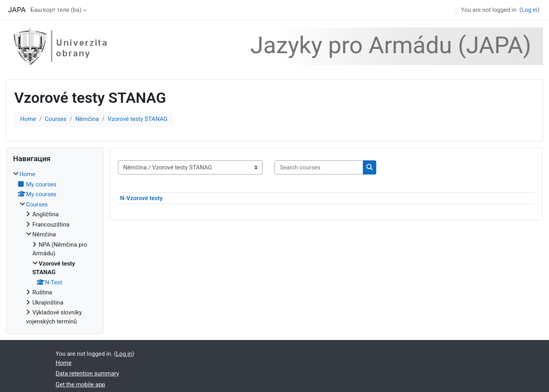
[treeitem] (55, 248)
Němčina (87, 119)
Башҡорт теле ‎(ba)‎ (56, 10)
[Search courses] (319, 168)
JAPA (17, 10)
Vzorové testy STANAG (138, 119)
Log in (529, 10)
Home (28, 119)
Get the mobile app (80, 385)
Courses (56, 119)
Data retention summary (87, 373)
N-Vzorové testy (141, 198)
